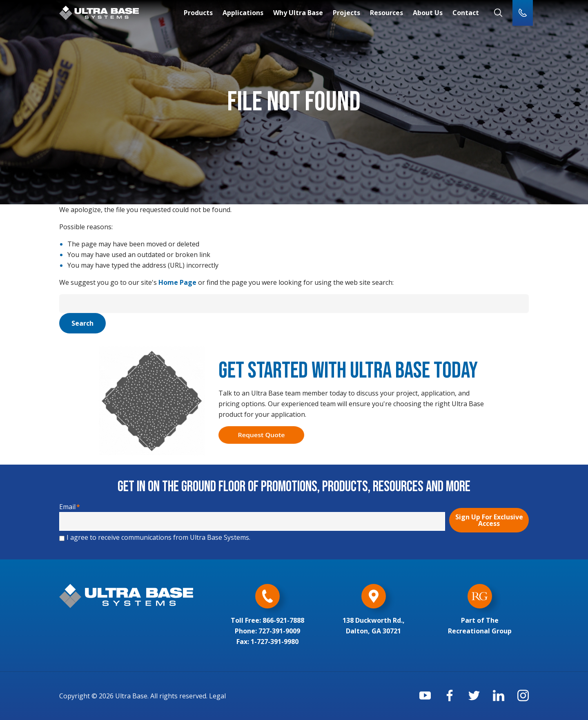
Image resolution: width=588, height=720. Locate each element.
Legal (217, 696)
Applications (243, 13)
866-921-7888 (283, 620)
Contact (466, 13)
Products (198, 13)
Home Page (177, 282)
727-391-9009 (279, 631)
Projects (346, 13)
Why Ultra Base (298, 13)
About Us (428, 13)
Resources (386, 13)
